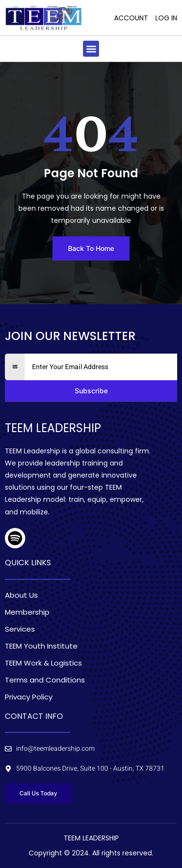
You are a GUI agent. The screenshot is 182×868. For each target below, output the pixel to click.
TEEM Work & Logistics (43, 663)
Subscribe (91, 391)
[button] (91, 49)
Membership (27, 612)
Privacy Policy (29, 697)
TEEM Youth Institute (41, 646)
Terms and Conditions (45, 680)
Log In (166, 18)
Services (20, 629)
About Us (21, 595)
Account (131, 18)
